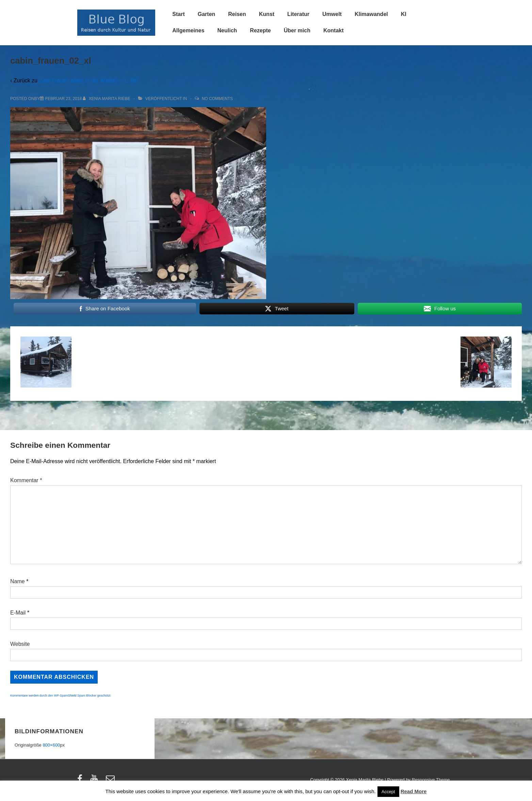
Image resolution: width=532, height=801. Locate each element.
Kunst (267, 14)
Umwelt (332, 14)
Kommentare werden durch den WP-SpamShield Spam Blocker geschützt (60, 696)
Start (178, 14)
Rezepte (260, 30)
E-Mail (18, 613)
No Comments (217, 99)
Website (20, 644)
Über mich (297, 30)
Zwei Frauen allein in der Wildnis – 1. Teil (88, 80)
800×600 (51, 745)
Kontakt (334, 30)
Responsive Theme (431, 780)
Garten (207, 14)
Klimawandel (371, 14)
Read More (414, 791)
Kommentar (26, 480)
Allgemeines (188, 30)
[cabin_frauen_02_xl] (63, 99)
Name (18, 581)
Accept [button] (388, 792)
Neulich (227, 30)
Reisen (237, 14)
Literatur (298, 14)
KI (404, 14)
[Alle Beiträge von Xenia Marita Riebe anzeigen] (107, 99)
